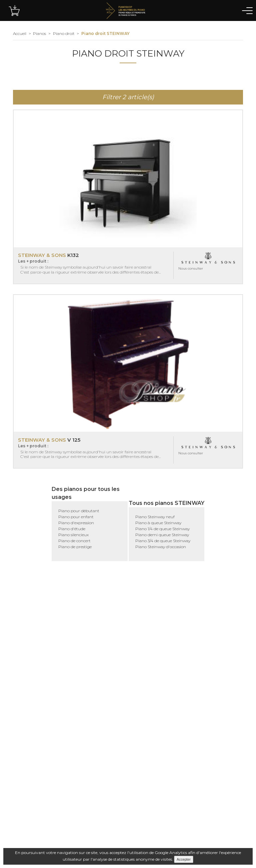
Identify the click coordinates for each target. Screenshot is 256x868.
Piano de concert (74, 541)
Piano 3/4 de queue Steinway (163, 541)
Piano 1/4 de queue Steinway (162, 529)
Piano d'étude (72, 529)
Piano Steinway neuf (155, 517)
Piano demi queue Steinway (162, 535)
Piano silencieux (73, 535)
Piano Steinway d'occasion (161, 547)
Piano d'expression (76, 523)
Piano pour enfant (76, 517)
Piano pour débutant (79, 511)
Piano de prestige (75, 547)
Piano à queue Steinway (158, 523)
